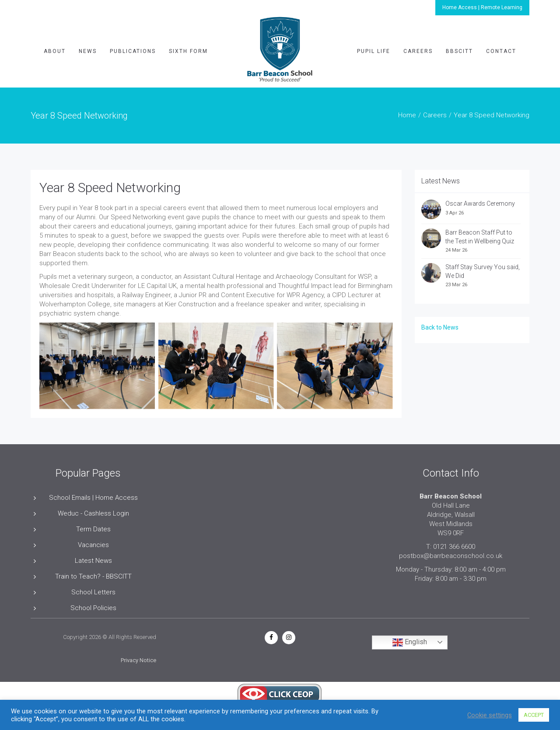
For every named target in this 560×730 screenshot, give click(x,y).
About (55, 51)
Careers (418, 51)
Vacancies (93, 545)
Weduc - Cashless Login (93, 513)
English (410, 642)
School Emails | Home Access (93, 498)
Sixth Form (188, 51)
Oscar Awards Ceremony (481, 204)
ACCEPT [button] (534, 715)
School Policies (93, 608)
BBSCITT (459, 51)
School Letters (93, 592)
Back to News (440, 327)
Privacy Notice (138, 660)
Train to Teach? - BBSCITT (93, 576)
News (88, 51)
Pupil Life (374, 51)
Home (407, 115)
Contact (501, 51)
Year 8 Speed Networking (110, 188)
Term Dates (93, 529)
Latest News (93, 561)
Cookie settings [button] (490, 715)
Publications (133, 51)
